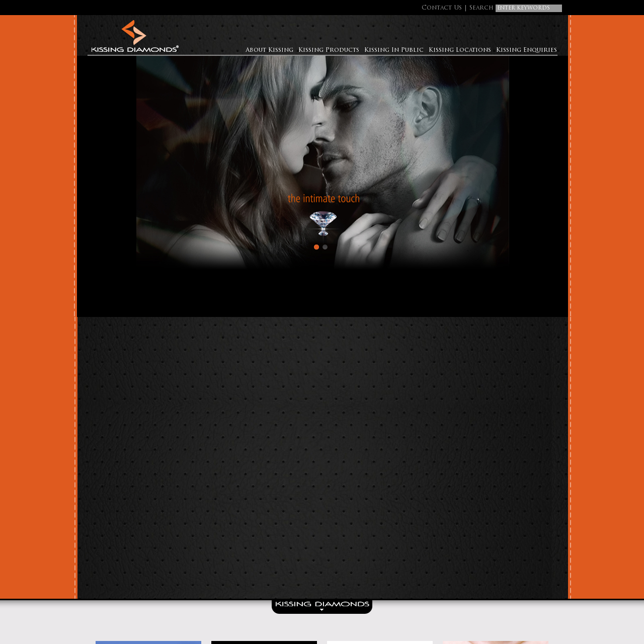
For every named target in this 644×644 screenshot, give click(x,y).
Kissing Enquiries (527, 50)
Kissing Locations (460, 50)
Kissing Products (329, 50)
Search (481, 8)
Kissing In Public (394, 50)
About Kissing (269, 50)
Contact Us (442, 8)
